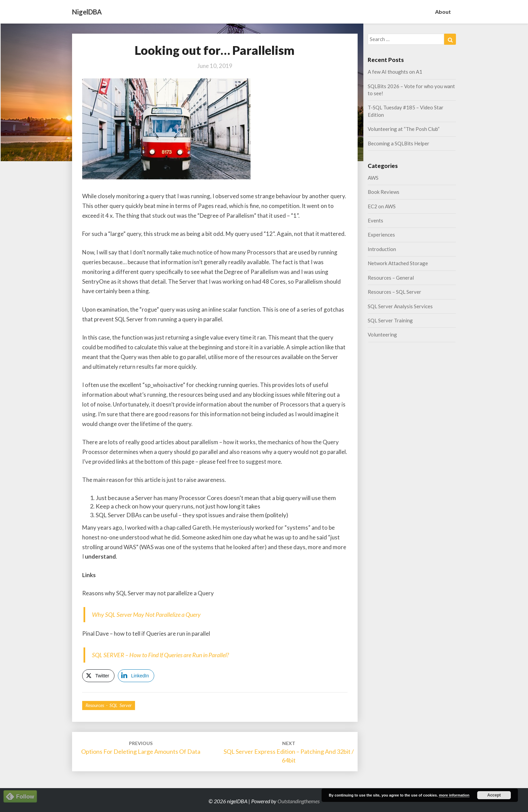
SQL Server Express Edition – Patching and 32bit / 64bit (289, 752)
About (443, 12)
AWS (373, 178)
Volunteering (382, 334)
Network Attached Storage (398, 263)
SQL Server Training (390, 320)
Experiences (381, 235)
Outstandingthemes (299, 801)
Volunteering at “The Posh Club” (404, 129)
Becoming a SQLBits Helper (399, 143)
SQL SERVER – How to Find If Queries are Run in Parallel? (160, 655)
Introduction (382, 249)
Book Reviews (384, 192)
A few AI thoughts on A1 (395, 72)
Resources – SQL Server (394, 292)
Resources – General (391, 278)
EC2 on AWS (382, 206)
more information (454, 795)
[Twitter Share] (98, 676)
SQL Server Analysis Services (400, 306)
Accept (494, 795)
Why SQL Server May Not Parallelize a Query (146, 614)
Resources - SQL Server (109, 705)
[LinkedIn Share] (136, 676)
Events (375, 220)
